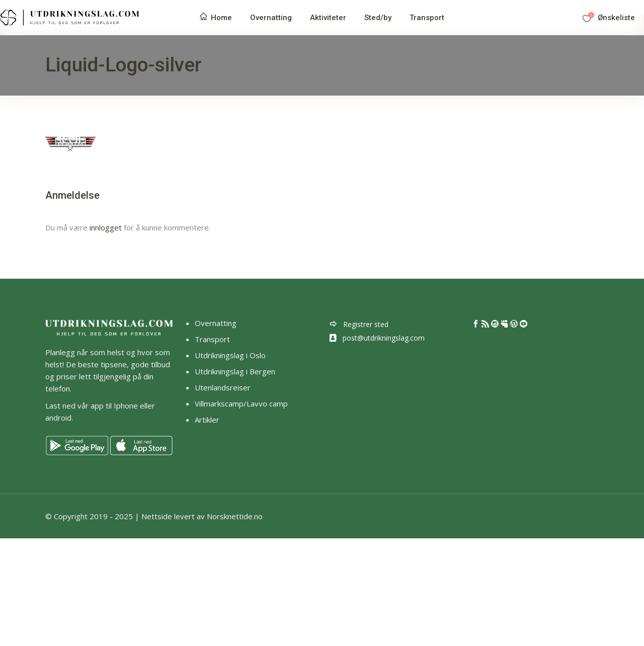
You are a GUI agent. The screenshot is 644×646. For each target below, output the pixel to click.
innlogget (106, 227)
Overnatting (216, 323)
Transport (212, 339)
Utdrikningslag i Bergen (235, 371)
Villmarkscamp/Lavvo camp (241, 403)
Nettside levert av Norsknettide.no (202, 516)
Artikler (208, 420)
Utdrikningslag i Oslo (230, 355)
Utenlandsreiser (223, 387)
